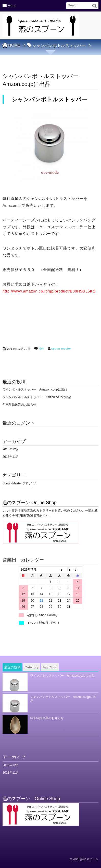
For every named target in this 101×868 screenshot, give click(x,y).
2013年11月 (11, 457)
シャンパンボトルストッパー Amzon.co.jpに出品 (37, 397)
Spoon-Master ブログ (17, 483)
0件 (42, 349)
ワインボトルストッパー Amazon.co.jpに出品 (35, 389)
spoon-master (61, 349)
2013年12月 (11, 449)
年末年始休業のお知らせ (19, 405)
